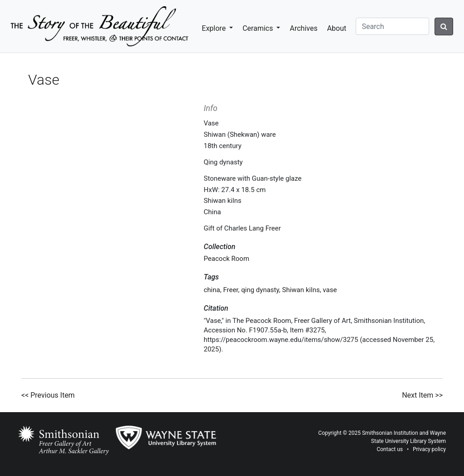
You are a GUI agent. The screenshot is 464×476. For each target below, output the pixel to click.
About (337, 28)
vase (330, 290)
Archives (303, 28)
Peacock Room (227, 259)
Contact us (390, 449)
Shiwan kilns (301, 290)
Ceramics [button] (259, 28)
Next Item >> (422, 395)
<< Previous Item (48, 395)
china (212, 290)
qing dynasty (260, 290)
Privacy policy (429, 449)
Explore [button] (215, 28)
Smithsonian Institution (390, 433)
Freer (230, 290)
